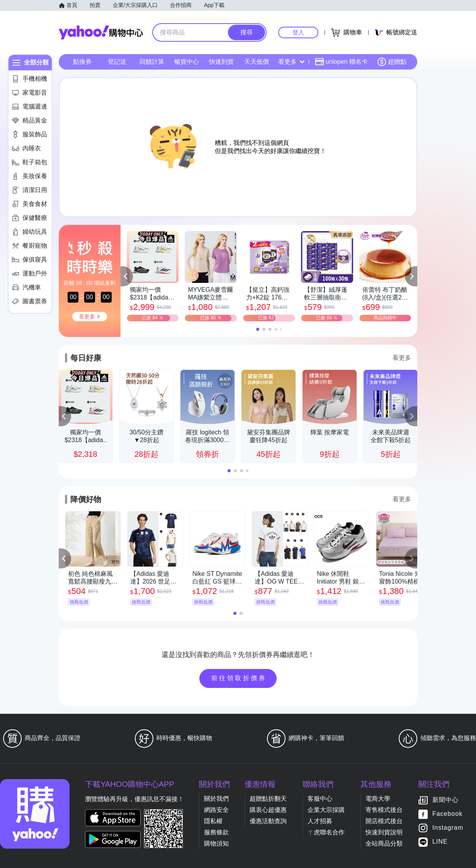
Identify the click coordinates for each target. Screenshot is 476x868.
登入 (298, 32)
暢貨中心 (187, 62)
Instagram (448, 828)
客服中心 (320, 799)
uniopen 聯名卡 (341, 62)
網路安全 (216, 810)
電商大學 (378, 799)
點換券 (82, 62)
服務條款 (216, 832)
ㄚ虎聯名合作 (326, 832)
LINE (440, 842)
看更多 (291, 62)
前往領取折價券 (239, 678)
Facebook (447, 814)
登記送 (117, 62)
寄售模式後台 (384, 810)
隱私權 (213, 821)
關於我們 (216, 799)
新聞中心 (445, 800)
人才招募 (320, 821)
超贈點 (392, 62)
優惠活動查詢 (268, 821)
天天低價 (257, 62)
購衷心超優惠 (268, 810)
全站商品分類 (384, 843)
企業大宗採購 (326, 810)
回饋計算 (152, 62)
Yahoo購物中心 (101, 32)
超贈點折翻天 (268, 799)
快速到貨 (221, 62)
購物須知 (216, 843)
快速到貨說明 (384, 832)
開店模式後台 (384, 821)
